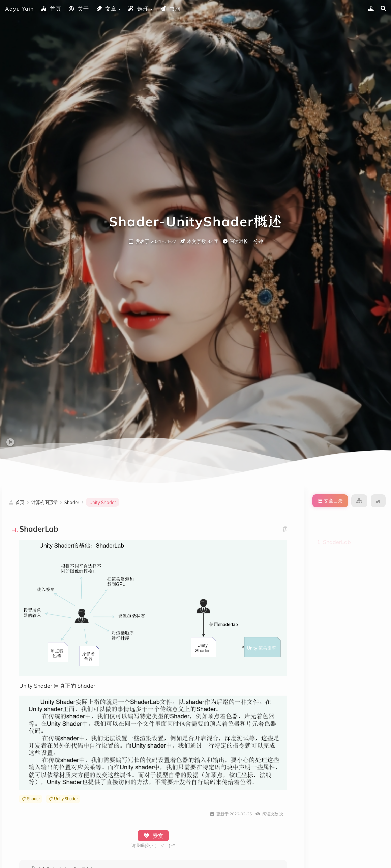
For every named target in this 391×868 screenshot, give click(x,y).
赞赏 (153, 836)
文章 (106, 9)
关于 (79, 9)
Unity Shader (63, 799)
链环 (138, 9)
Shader (31, 799)
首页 (51, 9)
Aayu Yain (19, 9)
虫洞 (170, 9)
